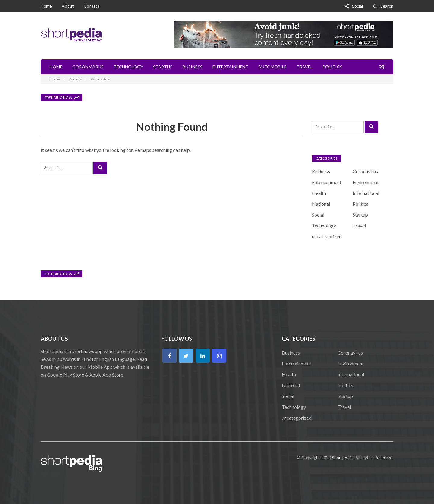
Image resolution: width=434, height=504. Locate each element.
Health (319, 193)
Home (46, 6)
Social (357, 6)
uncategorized (327, 236)
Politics (332, 67)
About (68, 6)
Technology (128, 67)
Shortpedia (342, 457)
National (321, 204)
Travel (305, 67)
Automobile (272, 67)
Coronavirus (88, 67)
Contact (92, 6)
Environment (366, 182)
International (366, 193)
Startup (163, 67)
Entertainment (230, 67)
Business (193, 67)
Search (387, 6)
